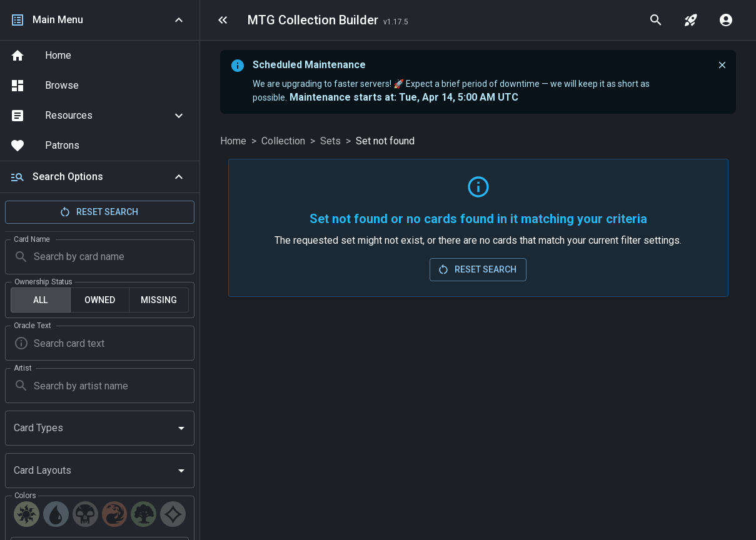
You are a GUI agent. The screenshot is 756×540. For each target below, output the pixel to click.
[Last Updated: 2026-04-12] (396, 21)
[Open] (181, 428)
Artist (23, 368)
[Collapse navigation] (179, 20)
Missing (159, 300)
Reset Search (98, 212)
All (40, 300)
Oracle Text (32, 326)
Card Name (32, 239)
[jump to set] (691, 20)
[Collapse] (179, 177)
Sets (330, 141)
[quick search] (656, 20)
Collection (283, 141)
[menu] (223, 20)
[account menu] (726, 20)
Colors (25, 496)
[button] (100, 116)
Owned (100, 300)
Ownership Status (43, 281)
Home (233, 141)
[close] (722, 65)
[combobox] (90, 428)
